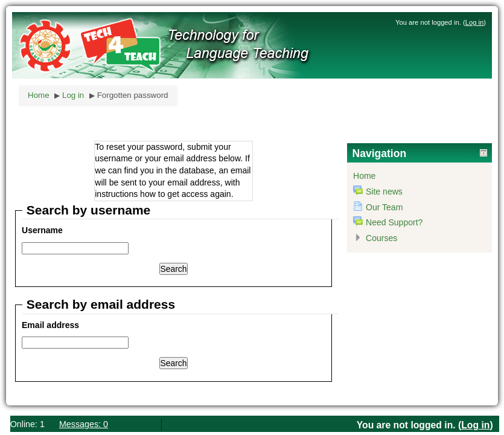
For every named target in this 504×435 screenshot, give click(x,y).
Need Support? (394, 222)
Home (39, 95)
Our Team (384, 207)
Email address (50, 325)
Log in (475, 22)
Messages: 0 (84, 424)
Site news (384, 192)
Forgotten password (133, 95)
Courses (381, 238)
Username (42, 230)
